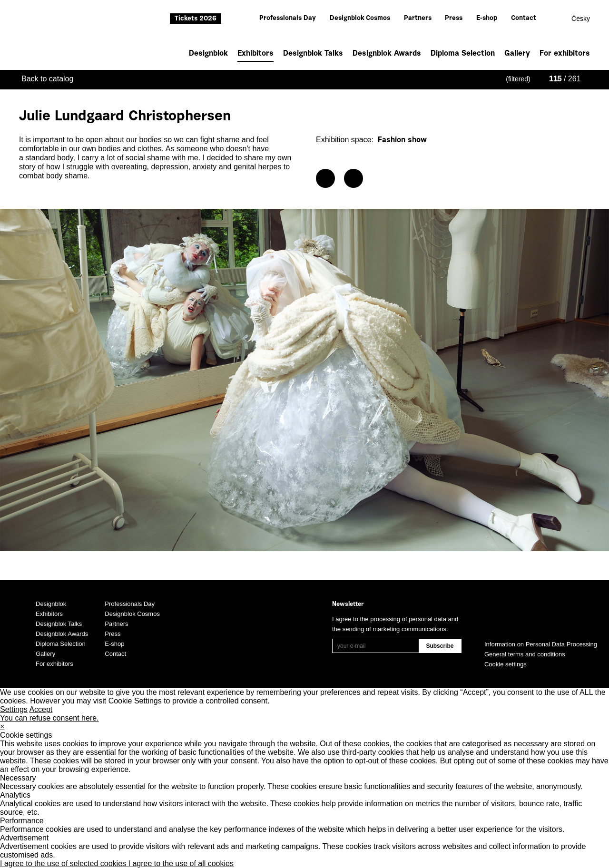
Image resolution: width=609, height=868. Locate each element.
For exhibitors (565, 54)
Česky (581, 19)
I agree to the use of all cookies (181, 863)
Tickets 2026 (196, 19)
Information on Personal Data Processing (541, 644)
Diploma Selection (463, 54)
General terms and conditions (525, 654)
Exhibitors (255, 55)
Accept (41, 709)
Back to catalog (47, 79)
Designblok (208, 54)
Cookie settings (506, 664)
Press (454, 19)
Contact (524, 19)
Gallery (517, 54)
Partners (418, 19)
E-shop (487, 19)
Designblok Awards (387, 54)
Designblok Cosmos (360, 19)
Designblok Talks (313, 54)
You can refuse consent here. (49, 718)
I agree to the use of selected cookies (64, 863)
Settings (14, 709)
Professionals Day (288, 19)
